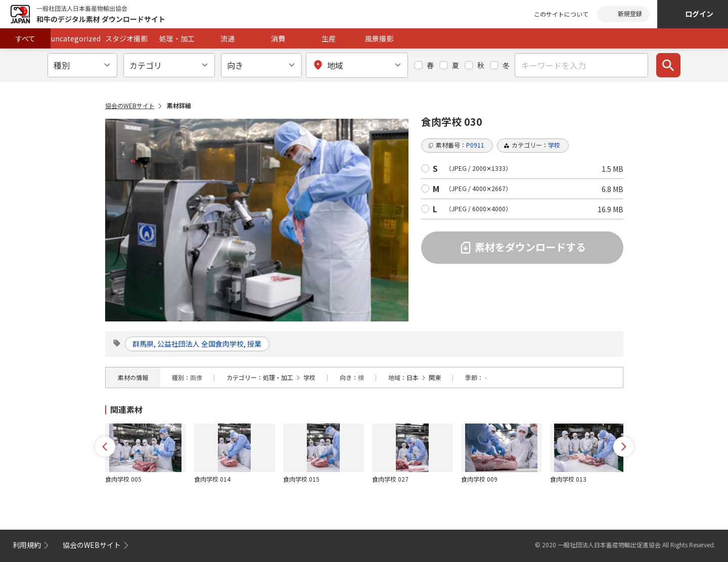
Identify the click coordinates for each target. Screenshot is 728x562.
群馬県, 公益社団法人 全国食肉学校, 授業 (197, 344)
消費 (278, 38)
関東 (435, 377)
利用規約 (27, 545)
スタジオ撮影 (126, 38)
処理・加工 (177, 38)
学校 (309, 377)
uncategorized (76, 38)
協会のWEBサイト (130, 105)
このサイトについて (561, 14)
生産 (329, 38)
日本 (413, 377)
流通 (227, 38)
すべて (25, 38)
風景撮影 (379, 38)
